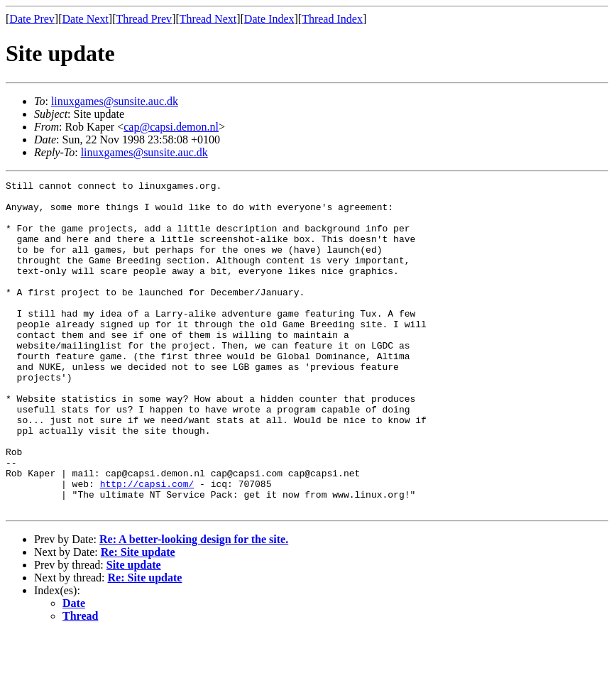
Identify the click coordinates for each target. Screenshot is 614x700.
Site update (134, 631)
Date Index (269, 19)
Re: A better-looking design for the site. (194, 605)
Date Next (86, 19)
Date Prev (32, 19)
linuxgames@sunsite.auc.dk (115, 101)
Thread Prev (144, 19)
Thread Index (332, 19)
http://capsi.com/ (147, 545)
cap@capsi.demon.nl (171, 127)
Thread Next (208, 19)
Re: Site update (138, 618)
